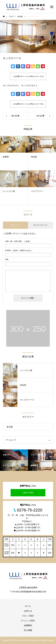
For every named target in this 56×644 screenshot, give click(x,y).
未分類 (10, 427)
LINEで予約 (28, 493)
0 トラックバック (40, 225)
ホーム (28, 606)
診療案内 (28, 625)
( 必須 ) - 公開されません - (19, 250)
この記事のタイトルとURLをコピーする (28, 76)
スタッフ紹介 (28, 616)
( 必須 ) (18, 241)
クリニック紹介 (28, 621)
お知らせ (28, 611)
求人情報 (28, 630)
